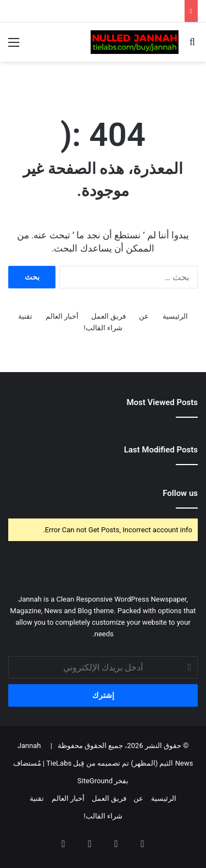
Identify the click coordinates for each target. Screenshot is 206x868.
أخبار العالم (62, 316)
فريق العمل (108, 316)
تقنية (25, 316)
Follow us (180, 493)
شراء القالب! (103, 328)
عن (144, 316)
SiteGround (95, 781)
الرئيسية (175, 316)
